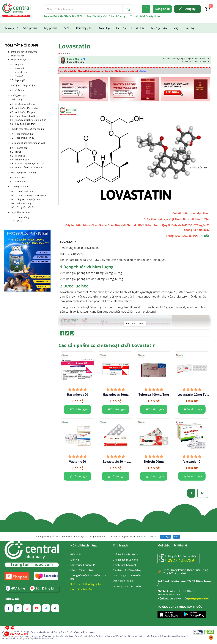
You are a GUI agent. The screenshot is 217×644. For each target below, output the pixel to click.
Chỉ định (20, 90)
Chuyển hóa (21, 72)
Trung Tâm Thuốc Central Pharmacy (74, 632)
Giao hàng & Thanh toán (127, 575)
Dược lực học (18, 56)
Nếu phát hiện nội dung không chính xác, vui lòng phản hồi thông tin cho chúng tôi (105, 71)
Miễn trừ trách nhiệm (83, 570)
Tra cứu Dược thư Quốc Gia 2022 (63, 16)
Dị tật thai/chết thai (25, 104)
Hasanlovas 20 (77, 395)
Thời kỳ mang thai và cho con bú (28, 129)
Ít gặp (19, 152)
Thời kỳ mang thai (24, 134)
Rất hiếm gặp (22, 160)
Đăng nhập (163, 9)
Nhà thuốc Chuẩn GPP (83, 565)
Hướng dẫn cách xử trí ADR (29, 167)
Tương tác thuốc (21, 187)
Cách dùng (21, 178)
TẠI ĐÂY (204, 236)
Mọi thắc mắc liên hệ (172, 546)
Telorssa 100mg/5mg (154, 395)
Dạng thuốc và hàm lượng (24, 52)
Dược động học (19, 60)
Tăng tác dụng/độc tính (28, 199)
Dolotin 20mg (154, 462)
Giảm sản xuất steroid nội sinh (31, 120)
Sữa (67, 28)
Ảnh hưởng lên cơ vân (27, 108)
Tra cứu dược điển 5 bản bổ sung (106, 16)
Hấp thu (19, 64)
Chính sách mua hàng (125, 560)
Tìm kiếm (44, 4)
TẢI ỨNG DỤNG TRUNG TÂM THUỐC (180, 607)
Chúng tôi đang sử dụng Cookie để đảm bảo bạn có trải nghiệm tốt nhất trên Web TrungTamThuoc (96, 536)
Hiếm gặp (20, 156)
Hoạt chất (138, 28)
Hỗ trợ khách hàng (83, 546)
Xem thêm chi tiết (135, 324)
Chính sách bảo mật (146, 536)
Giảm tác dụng (24, 203)
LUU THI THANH (177, 591)
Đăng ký (190, 9)
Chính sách (120, 546)
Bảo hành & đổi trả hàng (127, 570)
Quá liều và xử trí (21, 212)
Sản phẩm (30, 28)
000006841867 (169, 594)
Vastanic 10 (192, 462)
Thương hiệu (158, 28)
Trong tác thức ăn (25, 207)
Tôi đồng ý (165, 537)
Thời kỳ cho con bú (25, 138)
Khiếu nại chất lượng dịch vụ (87, 584)
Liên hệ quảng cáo (81, 589)
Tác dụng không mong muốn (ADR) (29, 143)
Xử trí (19, 221)
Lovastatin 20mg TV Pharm (192, 395)
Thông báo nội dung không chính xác (89, 577)
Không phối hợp (25, 192)
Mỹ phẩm (51, 28)
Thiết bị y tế (84, 28)
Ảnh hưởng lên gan (25, 112)
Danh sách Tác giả (123, 581)
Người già (20, 80)
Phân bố (20, 68)
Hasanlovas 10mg (116, 395)
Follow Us (12, 599)
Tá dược (121, 28)
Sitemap (118, 586)
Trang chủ (11, 28)
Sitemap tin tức (133, 586)
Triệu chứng (23, 217)
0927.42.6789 (181, 560)
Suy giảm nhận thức (25, 124)
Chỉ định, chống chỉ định (23, 85)
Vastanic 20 (77, 462)
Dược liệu (104, 28)
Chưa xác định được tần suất (30, 164)
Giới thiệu (76, 554)
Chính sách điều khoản (126, 554)
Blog (175, 28)
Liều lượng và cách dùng (24, 173)
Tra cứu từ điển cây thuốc (146, 16)
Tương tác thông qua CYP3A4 (31, 195)
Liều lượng (21, 181)
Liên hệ (189, 28)
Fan (16, 588)
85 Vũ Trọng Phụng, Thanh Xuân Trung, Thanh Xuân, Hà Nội (186, 572)
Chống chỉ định (19, 95)
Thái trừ (19, 76)
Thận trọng (17, 99)
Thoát (177, 537)
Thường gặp (22, 148)
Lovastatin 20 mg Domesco (116, 462)
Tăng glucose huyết (25, 116)
